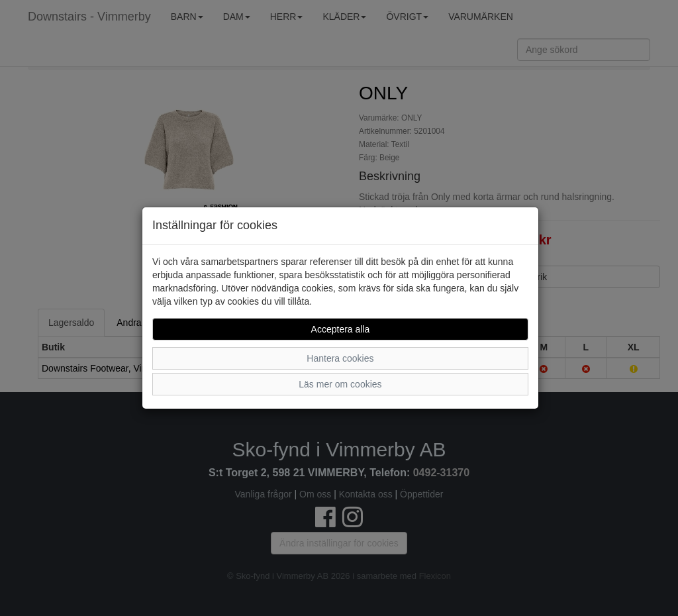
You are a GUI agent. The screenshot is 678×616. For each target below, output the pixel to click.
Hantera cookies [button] (340, 358)
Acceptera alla (341, 329)
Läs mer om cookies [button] (340, 384)
